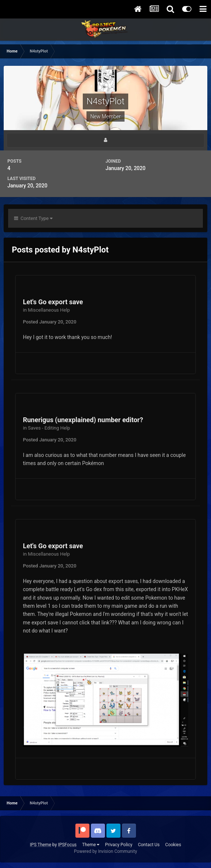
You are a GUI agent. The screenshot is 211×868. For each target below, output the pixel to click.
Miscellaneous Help (49, 310)
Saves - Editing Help (49, 428)
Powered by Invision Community (105, 851)
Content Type (33, 218)
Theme (91, 845)
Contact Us (149, 845)
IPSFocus (67, 845)
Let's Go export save (53, 302)
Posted (50, 322)
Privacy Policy (119, 845)
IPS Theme (41, 845)
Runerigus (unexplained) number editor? (83, 420)
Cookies (173, 845)
